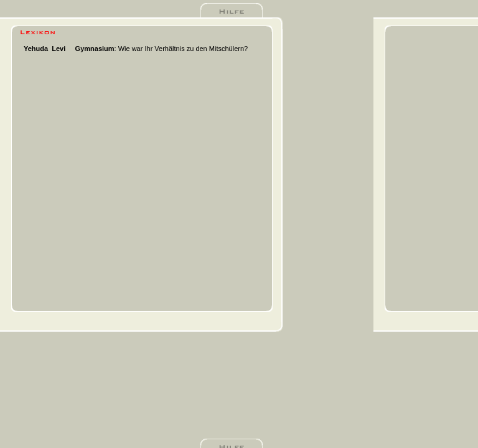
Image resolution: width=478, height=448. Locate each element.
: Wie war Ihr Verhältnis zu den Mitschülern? (162, 49)
